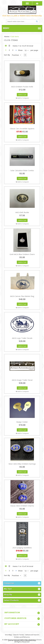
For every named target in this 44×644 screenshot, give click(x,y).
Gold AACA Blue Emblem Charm (22, 254)
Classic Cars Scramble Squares (22, 129)
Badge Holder (22, 422)
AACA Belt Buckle (22, 212)
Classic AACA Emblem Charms (22, 506)
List (9, 46)
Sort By (7, 55)
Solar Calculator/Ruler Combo (22, 170)
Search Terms (19, 635)
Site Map (8, 635)
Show (20, 50)
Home (7, 36)
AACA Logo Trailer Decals (22, 338)
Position (15, 55)
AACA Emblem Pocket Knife (22, 87)
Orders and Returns (22, 637)
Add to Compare (23, 98)
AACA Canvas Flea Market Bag (22, 296)
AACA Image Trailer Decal (22, 380)
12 (25, 50)
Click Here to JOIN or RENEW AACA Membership (22, 16)
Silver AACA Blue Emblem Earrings (22, 464)
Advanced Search (32, 635)
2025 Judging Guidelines (22, 548)
